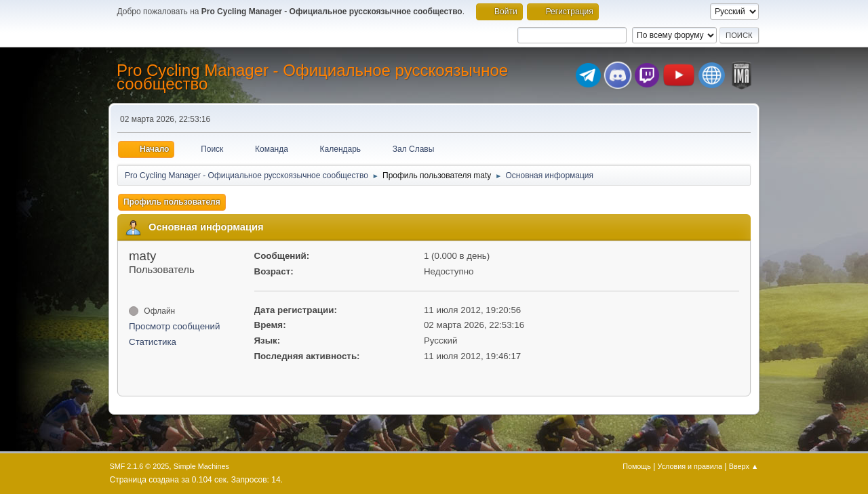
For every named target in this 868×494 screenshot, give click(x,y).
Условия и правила (690, 466)
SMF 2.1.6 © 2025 (140, 466)
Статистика (153, 342)
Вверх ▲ (744, 466)
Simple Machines (201, 466)
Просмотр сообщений (174, 326)
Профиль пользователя (172, 202)
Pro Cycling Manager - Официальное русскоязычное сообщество (312, 77)
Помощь (637, 466)
